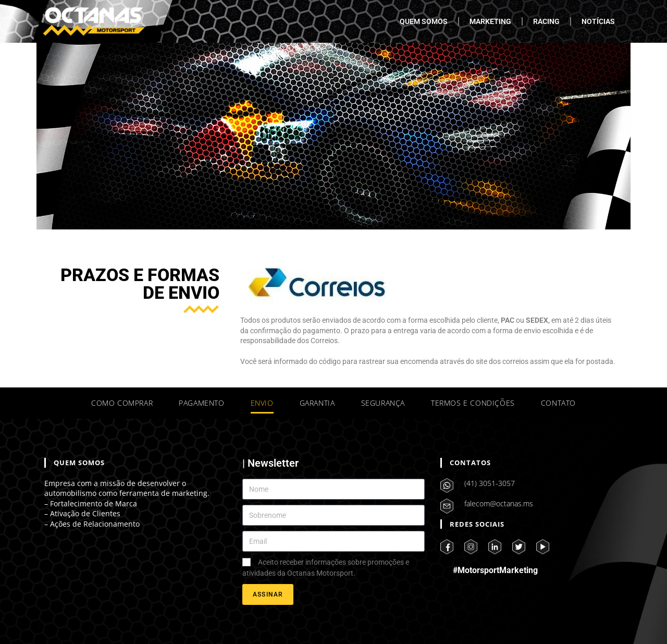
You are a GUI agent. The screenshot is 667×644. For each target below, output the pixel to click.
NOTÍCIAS (598, 21)
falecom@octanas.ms (499, 503)
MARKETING (490, 21)
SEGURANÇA (383, 403)
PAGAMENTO (201, 403)
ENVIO (262, 403)
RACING (546, 21)
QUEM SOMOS (424, 21)
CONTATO (558, 403)
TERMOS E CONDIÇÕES (473, 403)
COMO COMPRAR (122, 403)
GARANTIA (317, 403)
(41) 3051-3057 (490, 483)
